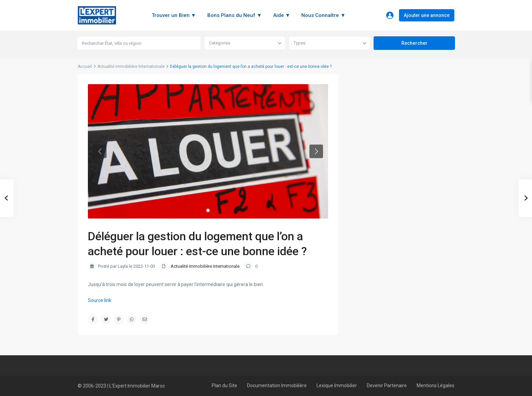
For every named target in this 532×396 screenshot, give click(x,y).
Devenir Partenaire (387, 385)
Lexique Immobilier (337, 385)
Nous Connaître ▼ (323, 15)
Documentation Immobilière (277, 385)
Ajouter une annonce (427, 15)
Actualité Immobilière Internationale (131, 67)
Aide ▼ (282, 15)
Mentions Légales (435, 385)
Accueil (85, 67)
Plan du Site (224, 385)
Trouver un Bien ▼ (174, 15)
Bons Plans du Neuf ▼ (235, 15)
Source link (100, 300)
